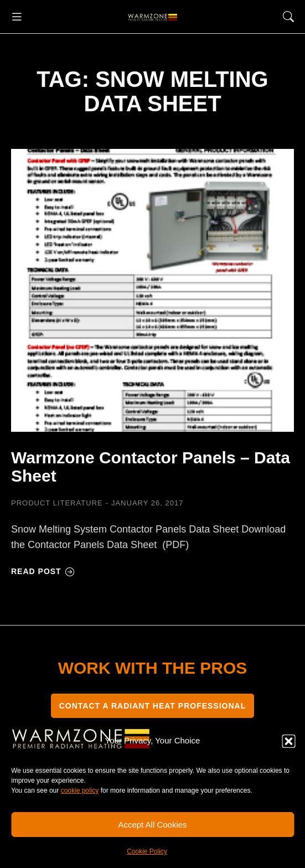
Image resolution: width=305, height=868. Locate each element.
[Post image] (152, 290)
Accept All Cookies (152, 825)
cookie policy (80, 790)
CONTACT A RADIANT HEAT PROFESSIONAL (153, 706)
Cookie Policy (147, 851)
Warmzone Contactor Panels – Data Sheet (151, 467)
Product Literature (57, 503)
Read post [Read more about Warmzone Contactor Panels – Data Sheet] (43, 571)
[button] (288, 741)
